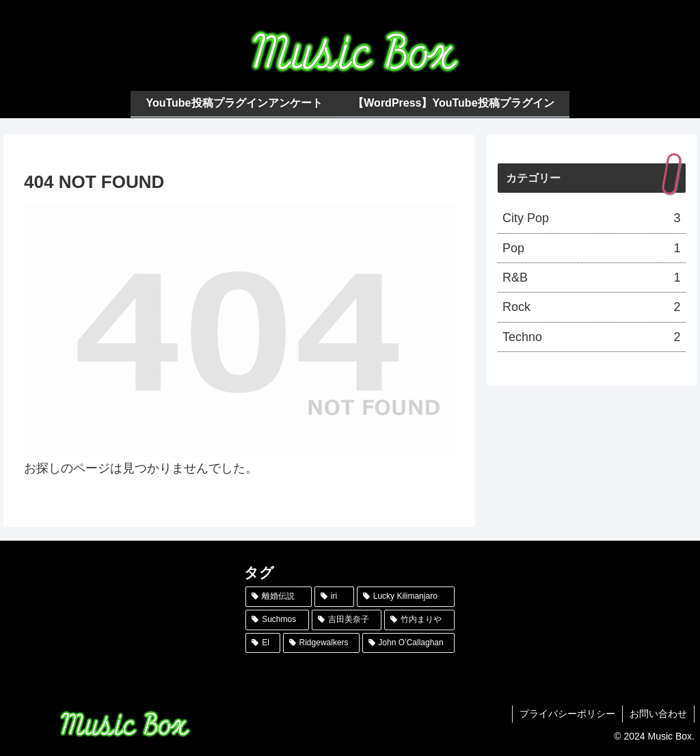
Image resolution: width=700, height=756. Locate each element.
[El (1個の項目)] (262, 643)
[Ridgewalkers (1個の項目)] (321, 643)
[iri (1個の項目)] (334, 597)
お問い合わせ (658, 714)
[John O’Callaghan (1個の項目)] (408, 643)
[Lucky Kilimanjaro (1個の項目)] (406, 597)
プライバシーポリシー (567, 714)
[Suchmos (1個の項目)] (277, 620)
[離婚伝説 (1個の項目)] (279, 597)
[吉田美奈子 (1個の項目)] (347, 620)
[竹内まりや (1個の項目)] (419, 620)
